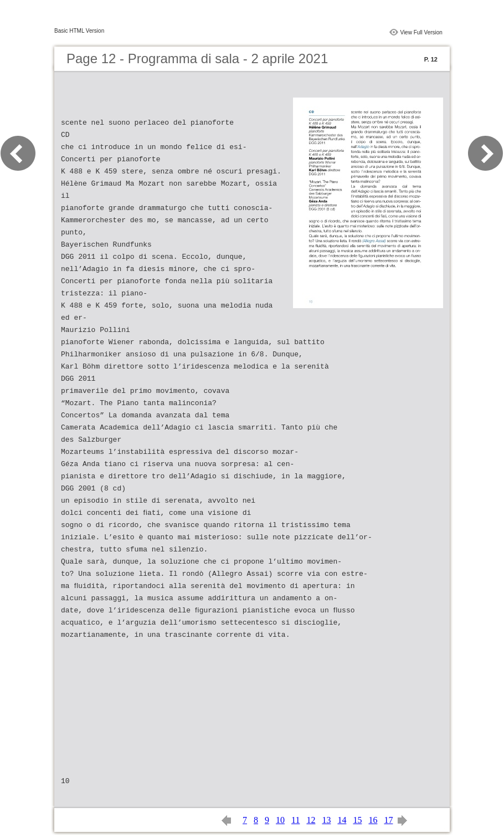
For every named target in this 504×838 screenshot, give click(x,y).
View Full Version (421, 32)
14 (342, 820)
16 (373, 820)
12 (311, 820)
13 (326, 820)
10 (280, 820)
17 (388, 820)
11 (295, 820)
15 (357, 820)
